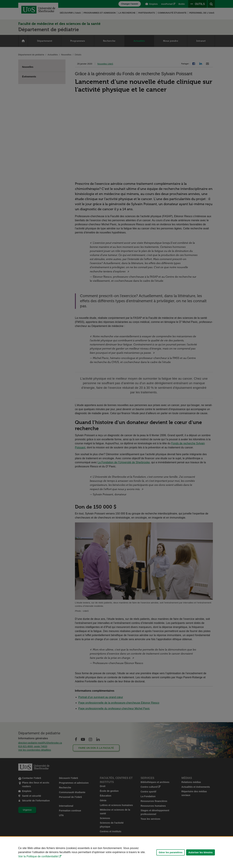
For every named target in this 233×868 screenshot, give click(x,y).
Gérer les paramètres (171, 852)
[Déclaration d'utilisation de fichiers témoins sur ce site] (116, 852)
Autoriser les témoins (200, 852)
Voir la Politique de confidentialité (38, 856)
